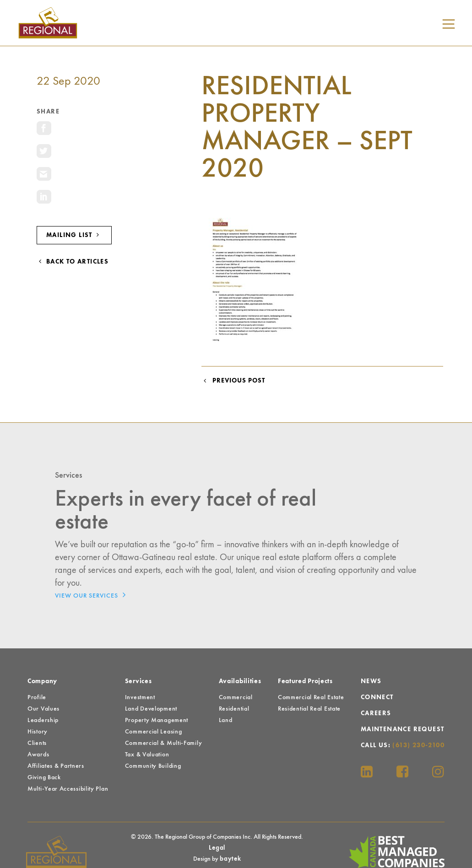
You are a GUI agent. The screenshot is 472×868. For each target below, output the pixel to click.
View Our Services (93, 595)
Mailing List (74, 235)
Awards (38, 755)
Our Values (43, 709)
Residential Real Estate (309, 709)
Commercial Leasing (154, 732)
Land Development (151, 709)
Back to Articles (73, 262)
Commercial (236, 697)
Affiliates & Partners (56, 766)
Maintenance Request (403, 729)
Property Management (157, 720)
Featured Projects (305, 681)
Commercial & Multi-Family (164, 743)
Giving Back (44, 777)
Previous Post (233, 381)
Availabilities (240, 681)
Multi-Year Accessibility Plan (68, 789)
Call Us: (403, 745)
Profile (37, 697)
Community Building (153, 766)
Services (138, 681)
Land (226, 720)
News (371, 681)
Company (42, 681)
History (38, 732)
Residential (234, 709)
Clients (37, 743)
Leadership (43, 720)
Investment (140, 697)
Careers (376, 713)
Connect (377, 697)
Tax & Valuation (147, 755)
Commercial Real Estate (311, 697)
